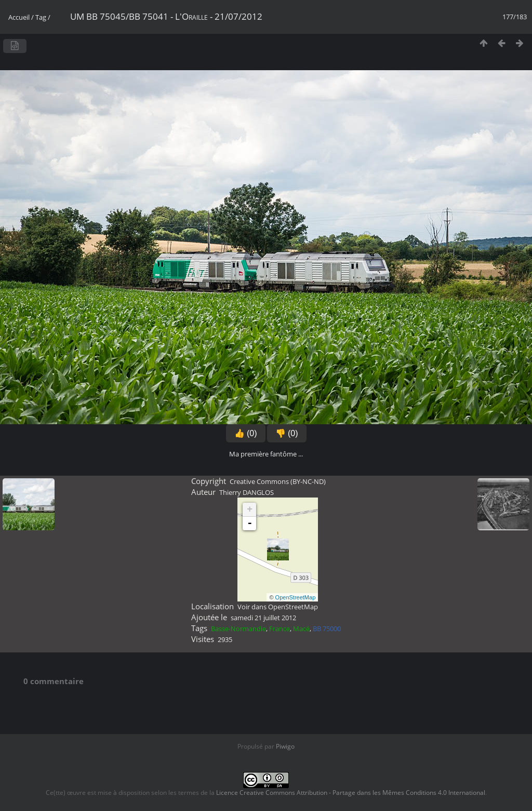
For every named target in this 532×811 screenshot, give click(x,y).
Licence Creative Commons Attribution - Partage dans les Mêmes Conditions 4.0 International (351, 793)
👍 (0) (246, 433)
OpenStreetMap (296, 597)
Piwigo (285, 746)
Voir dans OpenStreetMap (278, 607)
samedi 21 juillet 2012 (263, 618)
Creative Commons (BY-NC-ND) (278, 481)
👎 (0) (287, 433)
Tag (41, 17)
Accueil (19, 17)
